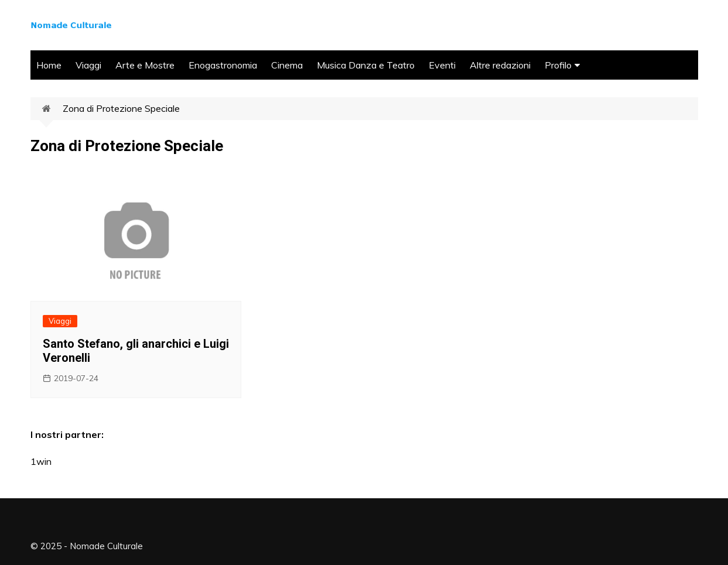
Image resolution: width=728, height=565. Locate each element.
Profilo (558, 65)
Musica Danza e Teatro (366, 65)
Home (49, 65)
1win (41, 461)
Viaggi (88, 65)
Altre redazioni (500, 65)
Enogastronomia (223, 65)
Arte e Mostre (145, 65)
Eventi (442, 65)
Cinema (287, 65)
